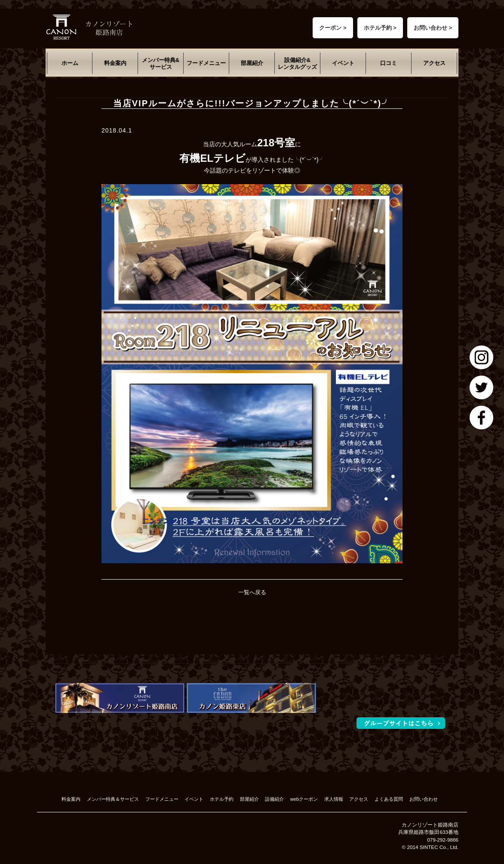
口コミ (389, 63)
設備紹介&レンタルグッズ (297, 63)
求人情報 (334, 799)
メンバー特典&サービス (161, 63)
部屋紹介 (252, 63)
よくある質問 (389, 799)
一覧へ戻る (252, 592)
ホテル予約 (222, 799)
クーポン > (333, 28)
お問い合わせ (424, 799)
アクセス (434, 63)
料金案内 (115, 63)
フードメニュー (206, 63)
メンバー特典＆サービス (113, 799)
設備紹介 (274, 799)
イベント (343, 63)
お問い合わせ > (433, 28)
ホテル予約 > (380, 28)
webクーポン (304, 799)
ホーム (70, 63)
